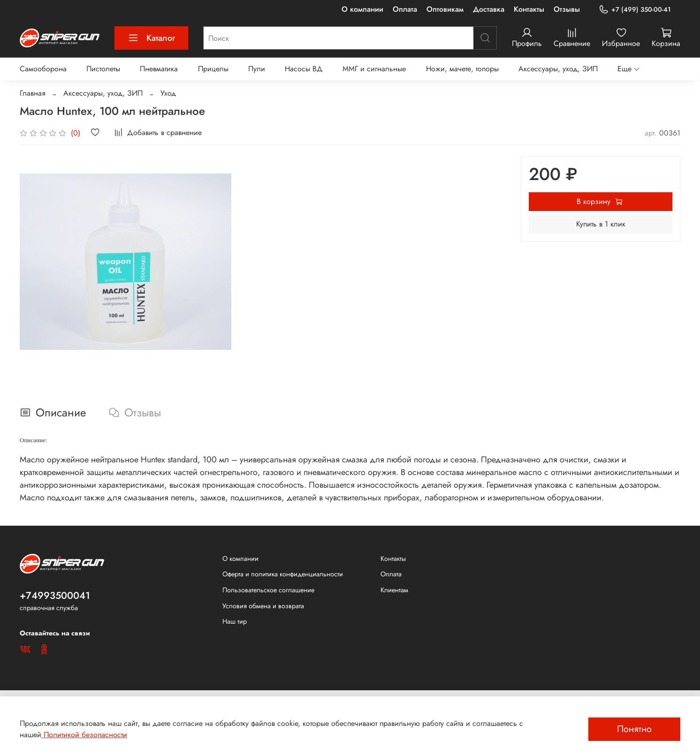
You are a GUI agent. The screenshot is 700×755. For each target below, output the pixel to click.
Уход (168, 93)
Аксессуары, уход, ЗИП (558, 69)
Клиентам (394, 590)
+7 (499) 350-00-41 (635, 10)
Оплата (405, 9)
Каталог (151, 38)
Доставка (489, 9)
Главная (33, 93)
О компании (362, 9)
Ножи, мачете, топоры (462, 69)
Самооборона (43, 69)
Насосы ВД (304, 69)
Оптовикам (445, 9)
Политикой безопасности (84, 735)
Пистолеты (103, 69)
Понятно (634, 729)
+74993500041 (55, 596)
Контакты (529, 9)
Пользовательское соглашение (268, 590)
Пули (257, 69)
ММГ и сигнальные (374, 69)
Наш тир (235, 621)
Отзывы (567, 9)
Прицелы (213, 69)
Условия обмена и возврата (263, 606)
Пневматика (159, 69)
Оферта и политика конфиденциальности (283, 574)
